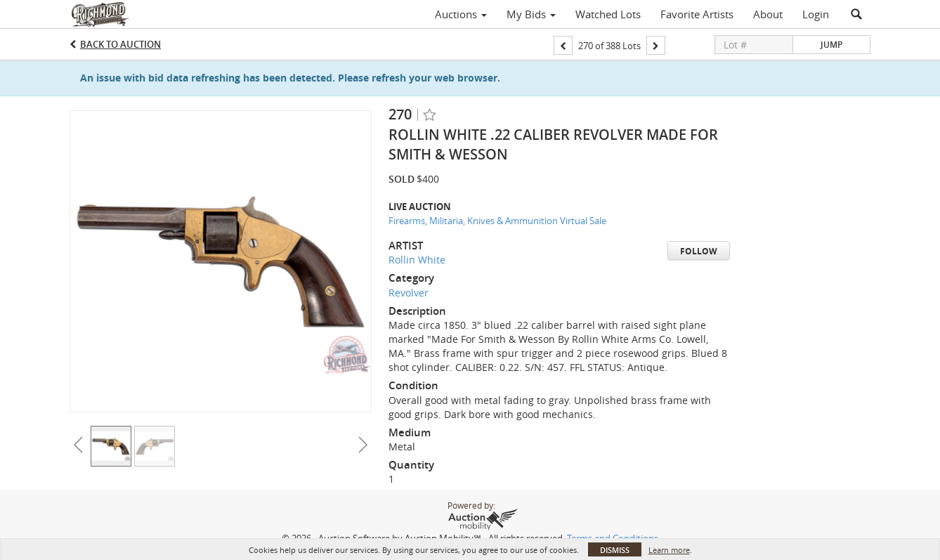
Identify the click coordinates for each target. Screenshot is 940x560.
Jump (831, 45)
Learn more (669, 550)
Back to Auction (120, 44)
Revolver (409, 293)
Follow (699, 251)
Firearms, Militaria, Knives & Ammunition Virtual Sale (497, 221)
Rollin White (417, 260)
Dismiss (615, 550)
